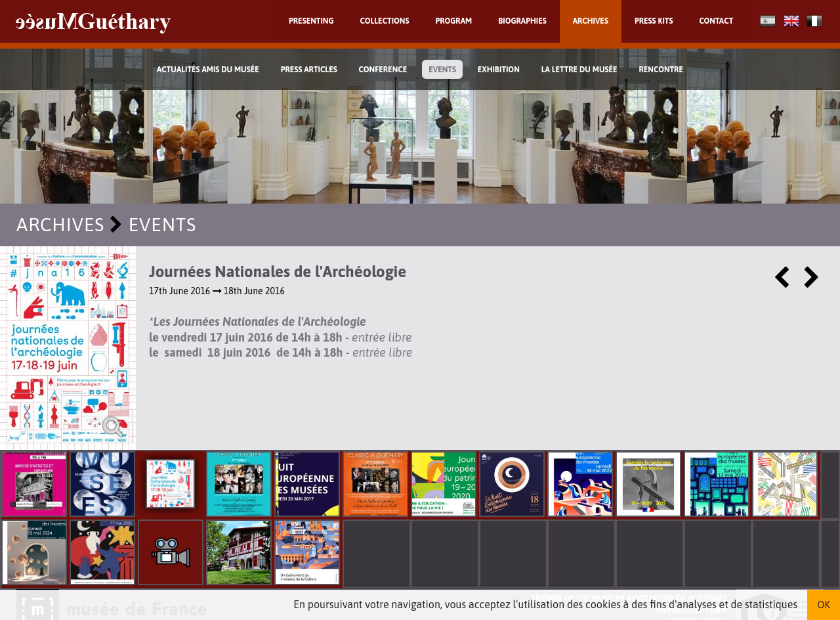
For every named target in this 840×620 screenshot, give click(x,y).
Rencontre (661, 70)
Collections (385, 21)
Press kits (654, 21)
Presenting (311, 21)
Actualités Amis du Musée (208, 70)
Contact (716, 21)
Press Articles (309, 70)
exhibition (499, 70)
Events (442, 70)
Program (453, 21)
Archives (591, 21)
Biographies (522, 21)
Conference (383, 70)
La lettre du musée (579, 70)
